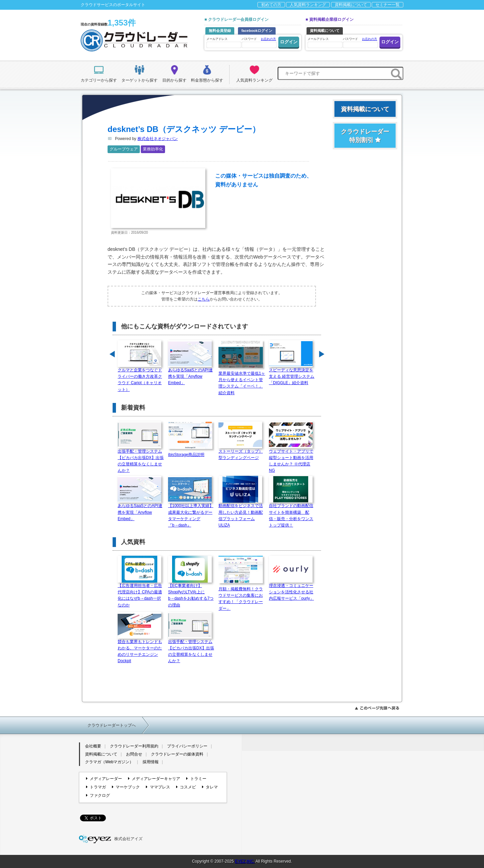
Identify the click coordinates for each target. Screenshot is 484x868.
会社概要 (93, 746)
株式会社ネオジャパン (158, 139)
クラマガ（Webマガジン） (109, 762)
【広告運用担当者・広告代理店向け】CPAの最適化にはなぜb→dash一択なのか (140, 593)
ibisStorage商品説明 (192, 452)
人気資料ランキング (308, 5)
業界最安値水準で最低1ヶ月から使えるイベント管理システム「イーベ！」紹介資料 (242, 381)
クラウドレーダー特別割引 (365, 136)
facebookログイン (257, 31)
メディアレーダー (104, 779)
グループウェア (124, 149)
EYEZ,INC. (245, 861)
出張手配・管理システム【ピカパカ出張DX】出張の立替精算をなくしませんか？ (141, 459)
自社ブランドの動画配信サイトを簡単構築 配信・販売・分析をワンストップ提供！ (291, 513)
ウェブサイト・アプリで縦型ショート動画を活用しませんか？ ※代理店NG (291, 459)
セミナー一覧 (388, 5)
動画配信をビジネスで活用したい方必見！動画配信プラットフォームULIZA (241, 513)
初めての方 (271, 5)
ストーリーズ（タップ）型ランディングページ (241, 452)
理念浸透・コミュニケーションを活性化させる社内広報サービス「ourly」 (291, 590)
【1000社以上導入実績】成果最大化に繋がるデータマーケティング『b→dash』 (191, 513)
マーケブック (126, 787)
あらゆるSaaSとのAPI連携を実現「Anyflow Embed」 (190, 374)
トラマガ (96, 787)
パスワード (259, 42)
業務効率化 (153, 149)
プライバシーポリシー (187, 746)
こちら (204, 299)
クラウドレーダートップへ (112, 725)
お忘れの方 (268, 39)
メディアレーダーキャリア (154, 779)
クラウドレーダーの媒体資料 (177, 754)
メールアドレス (224, 42)
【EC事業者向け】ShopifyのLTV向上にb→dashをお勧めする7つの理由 (191, 593)
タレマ (210, 787)
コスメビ (186, 787)
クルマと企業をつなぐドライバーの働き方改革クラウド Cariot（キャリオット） (140, 378)
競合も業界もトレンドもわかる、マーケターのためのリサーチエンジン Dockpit (140, 649)
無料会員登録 (220, 31)
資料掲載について (351, 5)
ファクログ (98, 795)
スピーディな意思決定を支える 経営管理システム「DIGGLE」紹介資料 (292, 374)
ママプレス (158, 787)
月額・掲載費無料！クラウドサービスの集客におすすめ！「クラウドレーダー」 (242, 597)
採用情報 (151, 762)
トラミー (196, 779)
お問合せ (134, 754)
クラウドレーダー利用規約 (134, 746)
